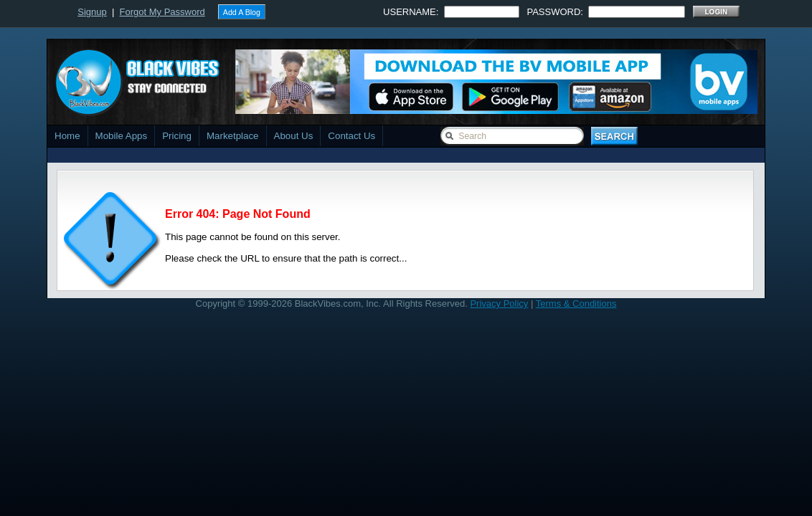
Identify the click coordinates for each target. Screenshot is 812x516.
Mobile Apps (122, 136)
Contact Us (351, 136)
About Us (294, 136)
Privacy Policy (499, 304)
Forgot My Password (162, 12)
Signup (92, 12)
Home (67, 136)
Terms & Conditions (576, 304)
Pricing (177, 136)
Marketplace (233, 136)
